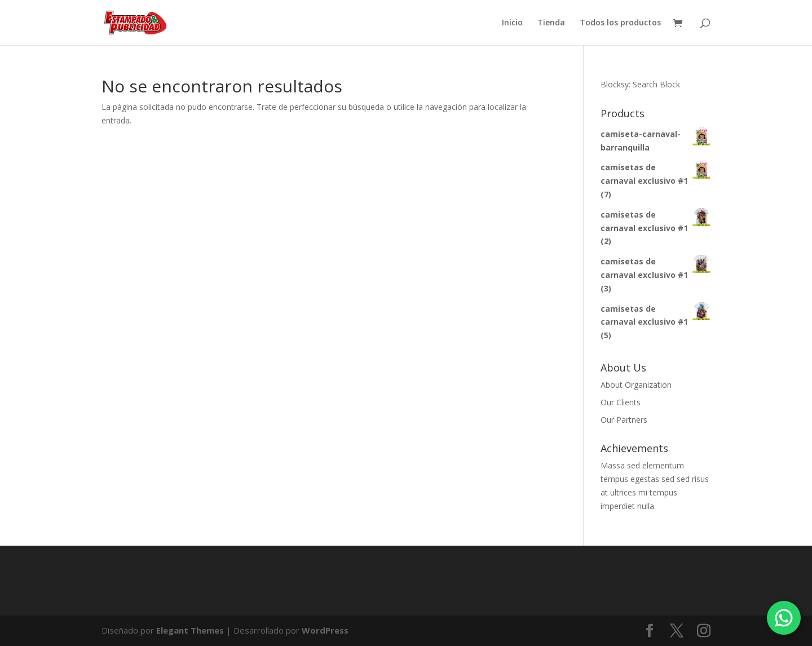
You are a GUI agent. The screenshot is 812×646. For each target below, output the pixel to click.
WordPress (325, 630)
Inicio (512, 23)
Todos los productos (620, 23)
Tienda (551, 23)
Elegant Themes (190, 630)
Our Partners (624, 420)
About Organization (636, 385)
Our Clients (621, 402)
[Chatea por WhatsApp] (784, 618)
